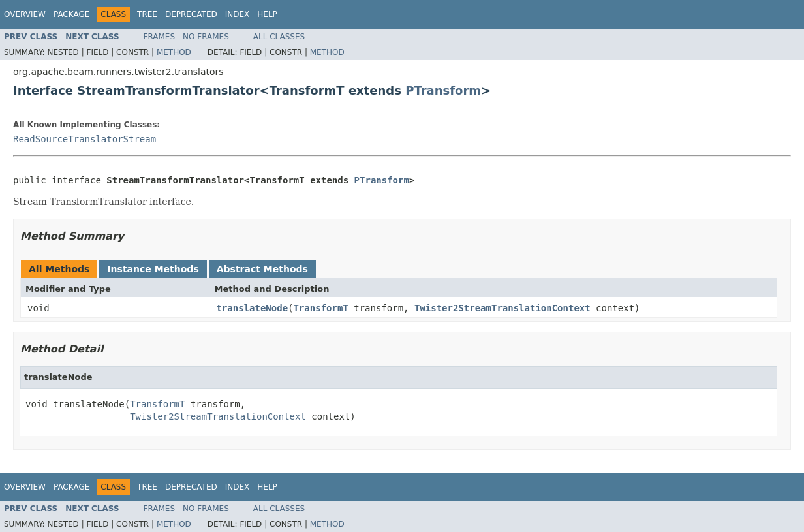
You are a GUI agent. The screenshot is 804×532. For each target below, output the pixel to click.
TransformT (321, 308)
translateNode (253, 308)
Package (71, 14)
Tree (147, 14)
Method (174, 52)
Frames (160, 37)
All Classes (279, 37)
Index (238, 14)
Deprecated (191, 14)
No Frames (206, 37)
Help (267, 14)
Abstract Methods (262, 269)
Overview (25, 14)
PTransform (443, 90)
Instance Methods (153, 269)
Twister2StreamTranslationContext (502, 308)
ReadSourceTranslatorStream (85, 139)
